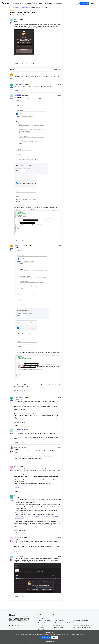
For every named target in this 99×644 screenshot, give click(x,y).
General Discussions (18, 3)
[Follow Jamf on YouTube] (15, 625)
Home (10, 7)
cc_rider (16, 556)
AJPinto (16, 85)
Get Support (29, 3)
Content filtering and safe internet (82, 627)
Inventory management (59, 627)
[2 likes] (20, 530)
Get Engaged (59, 3)
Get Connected (38, 3)
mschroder (17, 538)
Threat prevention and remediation (82, 625)
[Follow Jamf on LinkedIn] (13, 625)
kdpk (15, 19)
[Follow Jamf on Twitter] (10, 625)
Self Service (76, 618)
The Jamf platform (57, 618)
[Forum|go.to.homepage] (6, 3)
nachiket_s (17, 467)
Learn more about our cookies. (77, 634)
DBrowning (17, 74)
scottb (16, 447)
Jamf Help (41, 618)
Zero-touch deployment (59, 620)
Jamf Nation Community (44, 623)
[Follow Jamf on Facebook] (21, 625)
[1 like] (20, 390)
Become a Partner (42, 630)
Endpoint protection (78, 623)
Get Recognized (49, 3)
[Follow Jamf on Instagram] (18, 625)
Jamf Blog (41, 625)
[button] (85, 3)
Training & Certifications (44, 620)
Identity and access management (81, 620)
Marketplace (41, 627)
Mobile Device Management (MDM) (62, 623)
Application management (59, 625)
